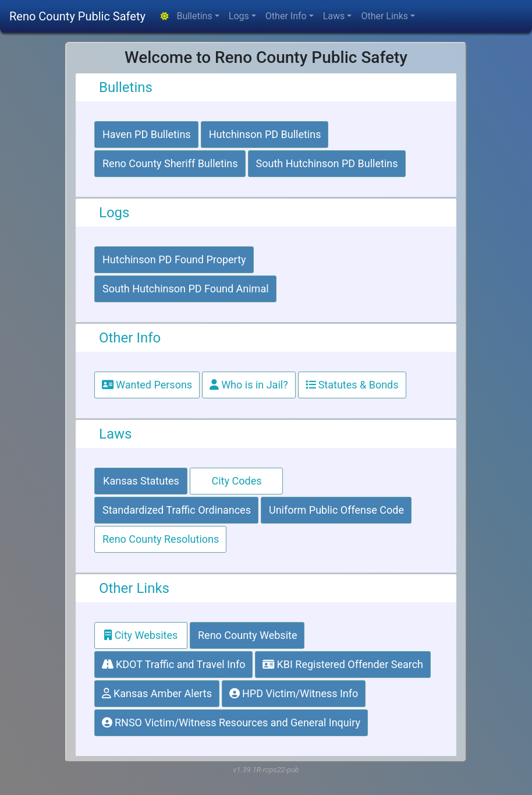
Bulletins (194, 16)
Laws (334, 16)
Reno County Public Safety (77, 16)
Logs (239, 16)
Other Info (286, 16)
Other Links (384, 16)
